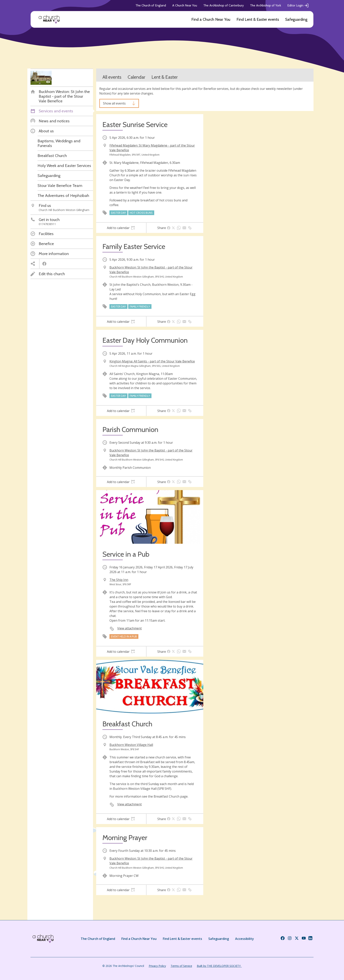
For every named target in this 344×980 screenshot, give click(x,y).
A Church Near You (185, 5)
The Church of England (151, 5)
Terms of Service (181, 966)
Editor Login (298, 5)
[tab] (121, 228)
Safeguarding (296, 19)
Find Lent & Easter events (258, 19)
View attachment (129, 628)
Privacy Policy (157, 966)
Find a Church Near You (211, 19)
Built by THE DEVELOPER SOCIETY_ (219, 966)
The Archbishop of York (266, 5)
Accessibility (245, 939)
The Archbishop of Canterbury (224, 5)
